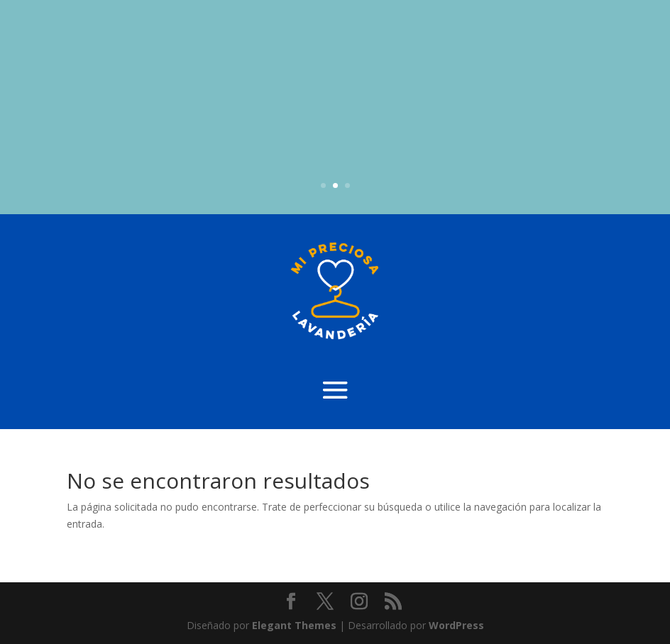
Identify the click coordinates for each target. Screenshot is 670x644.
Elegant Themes (294, 625)
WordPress (456, 625)
